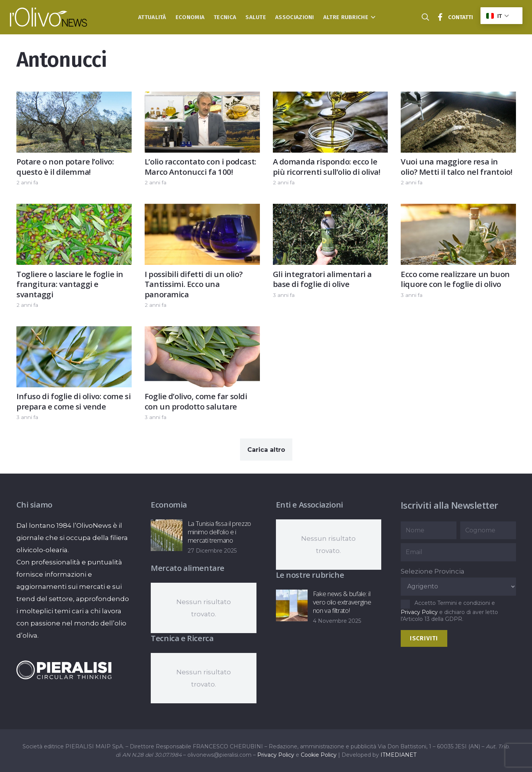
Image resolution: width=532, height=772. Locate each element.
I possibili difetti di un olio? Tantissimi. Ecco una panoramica (193, 284)
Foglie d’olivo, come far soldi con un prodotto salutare (196, 402)
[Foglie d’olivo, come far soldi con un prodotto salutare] (202, 332)
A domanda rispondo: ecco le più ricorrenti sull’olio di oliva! (326, 167)
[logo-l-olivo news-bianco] (49, 17)
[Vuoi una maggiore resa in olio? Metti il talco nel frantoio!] (458, 98)
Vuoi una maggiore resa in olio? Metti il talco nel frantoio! (456, 167)
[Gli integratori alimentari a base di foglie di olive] (330, 210)
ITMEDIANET (398, 755)
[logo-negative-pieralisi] (64, 670)
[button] (372, 17)
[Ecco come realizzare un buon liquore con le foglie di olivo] (458, 210)
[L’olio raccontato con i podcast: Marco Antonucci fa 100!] (202, 98)
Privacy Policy (419, 612)
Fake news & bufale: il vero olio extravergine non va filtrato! (342, 602)
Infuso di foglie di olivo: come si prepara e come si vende (73, 402)
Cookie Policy (319, 755)
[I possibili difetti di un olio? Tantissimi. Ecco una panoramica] (202, 210)
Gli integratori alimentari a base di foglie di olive (322, 279)
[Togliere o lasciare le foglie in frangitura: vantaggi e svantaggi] (74, 210)
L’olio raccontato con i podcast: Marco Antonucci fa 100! (200, 167)
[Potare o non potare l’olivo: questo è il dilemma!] (74, 98)
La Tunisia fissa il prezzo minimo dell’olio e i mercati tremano (219, 532)
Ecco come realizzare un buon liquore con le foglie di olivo (455, 279)
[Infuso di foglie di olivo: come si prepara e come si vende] (74, 332)
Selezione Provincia (433, 571)
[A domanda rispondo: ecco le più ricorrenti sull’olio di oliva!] (330, 98)
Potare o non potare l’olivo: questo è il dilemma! (65, 167)
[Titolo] (440, 17)
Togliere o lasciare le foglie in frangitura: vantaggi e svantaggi (70, 284)
